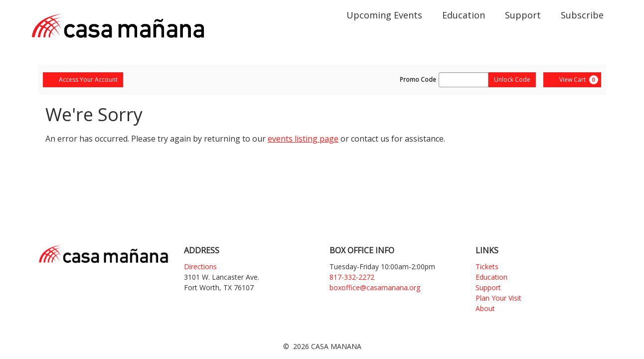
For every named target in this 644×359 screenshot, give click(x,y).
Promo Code (418, 80)
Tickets (487, 267)
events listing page (303, 139)
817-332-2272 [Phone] (352, 277)
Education (464, 15)
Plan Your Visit (498, 298)
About (485, 308)
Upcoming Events (384, 15)
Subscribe (582, 15)
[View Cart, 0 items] (572, 80)
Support (523, 15)
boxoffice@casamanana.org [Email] (375, 287)
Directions (200, 267)
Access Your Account (83, 80)
